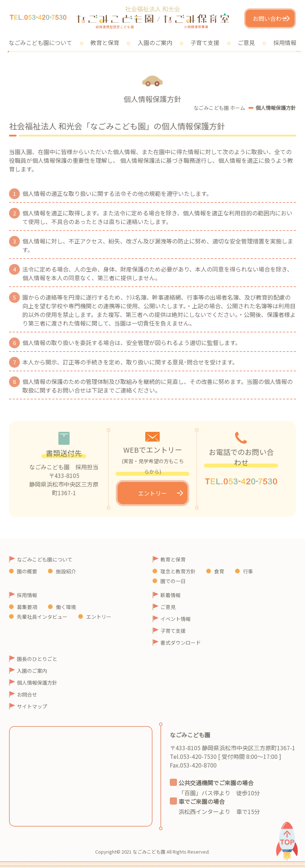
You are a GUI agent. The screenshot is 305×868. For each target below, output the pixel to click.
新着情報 (171, 595)
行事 (248, 571)
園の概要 (27, 571)
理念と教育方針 (178, 571)
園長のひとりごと (37, 659)
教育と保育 (105, 42)
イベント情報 (176, 619)
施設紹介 (66, 571)
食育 (219, 571)
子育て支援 (205, 42)
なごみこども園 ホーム (219, 108)
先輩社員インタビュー (42, 617)
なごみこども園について (45, 559)
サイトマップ (32, 706)
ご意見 (246, 42)
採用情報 (27, 595)
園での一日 (173, 581)
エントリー (152, 493)
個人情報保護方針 (37, 683)
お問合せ (27, 694)
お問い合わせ (270, 18)
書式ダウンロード (181, 643)
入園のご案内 (155, 42)
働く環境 (66, 607)
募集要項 (27, 607)
